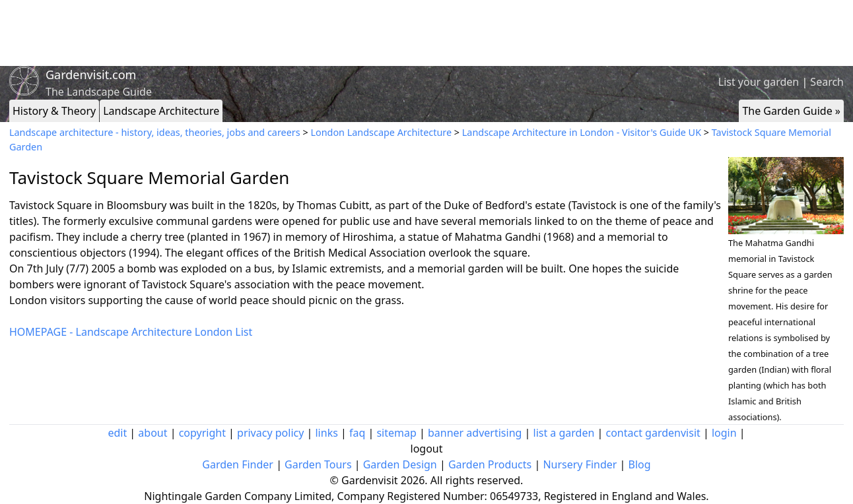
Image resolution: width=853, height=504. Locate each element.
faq (357, 433)
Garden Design (400, 464)
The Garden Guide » (791, 111)
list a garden (564, 433)
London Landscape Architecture (381, 132)
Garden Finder (238, 464)
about (153, 433)
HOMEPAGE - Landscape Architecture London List (131, 332)
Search (827, 82)
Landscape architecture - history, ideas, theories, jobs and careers (155, 132)
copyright (202, 433)
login (724, 433)
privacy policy (270, 433)
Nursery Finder (580, 464)
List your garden (759, 82)
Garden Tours (318, 464)
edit (117, 433)
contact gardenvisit (653, 433)
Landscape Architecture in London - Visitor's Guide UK (582, 132)
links (326, 433)
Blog (640, 464)
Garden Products (490, 464)
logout (427, 449)
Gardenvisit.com (91, 75)
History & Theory (54, 111)
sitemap (396, 433)
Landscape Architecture (161, 111)
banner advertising (475, 433)
